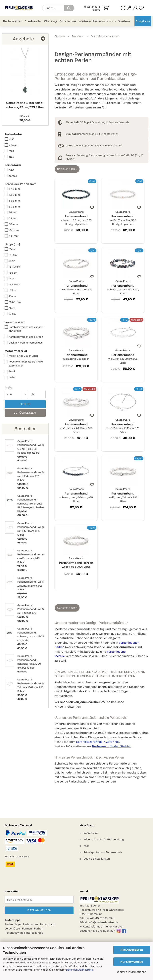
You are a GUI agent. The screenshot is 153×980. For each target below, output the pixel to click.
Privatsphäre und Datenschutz (103, 852)
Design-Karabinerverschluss (24, 343)
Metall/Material (16, 351)
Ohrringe (51, 21)
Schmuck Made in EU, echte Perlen (92, 134)
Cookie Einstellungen (97, 859)
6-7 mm (11, 212)
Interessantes (34, 933)
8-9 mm (11, 224)
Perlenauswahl (14, 933)
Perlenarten (30, 924)
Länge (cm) (12, 244)
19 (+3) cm (12, 284)
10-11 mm (12, 230)
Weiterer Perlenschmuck (97, 21)
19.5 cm (11, 290)
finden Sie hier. (112, 746)
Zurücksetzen (25, 413)
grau (9, 157)
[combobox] (67, 169)
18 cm (10, 261)
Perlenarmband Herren (76, 563)
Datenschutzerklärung (80, 970)
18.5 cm (11, 273)
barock (11, 176)
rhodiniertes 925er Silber (21, 356)
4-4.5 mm (12, 189)
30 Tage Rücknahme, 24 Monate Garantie (97, 122)
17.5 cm (11, 255)
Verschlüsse (12, 929)
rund (9, 170)
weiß (10, 139)
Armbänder (33, 21)
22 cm (10, 314)
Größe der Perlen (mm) (21, 184)
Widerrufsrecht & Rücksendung (104, 840)
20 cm (10, 296)
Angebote (143, 21)
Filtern (25, 404)
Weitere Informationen (132, 972)
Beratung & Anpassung (85, 155)
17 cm (10, 249)
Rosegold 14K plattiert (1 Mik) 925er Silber (24, 364)
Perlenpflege (13, 924)
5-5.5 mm (12, 201)
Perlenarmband (76, 218)
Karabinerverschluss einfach (24, 337)
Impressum (91, 833)
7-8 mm (11, 218)
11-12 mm (12, 236)
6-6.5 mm (12, 207)
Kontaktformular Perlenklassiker (103, 927)
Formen (27, 929)
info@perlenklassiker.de (103, 922)
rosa (9, 151)
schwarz (12, 145)
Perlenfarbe (13, 134)
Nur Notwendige (132, 962)
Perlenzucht (48, 924)
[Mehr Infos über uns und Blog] (123, 8)
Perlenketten (13, 21)
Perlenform (13, 165)
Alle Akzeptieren (132, 950)
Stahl (10, 371)
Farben (39, 929)
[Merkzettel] (141, 8)
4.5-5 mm (12, 195)
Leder (10, 377)
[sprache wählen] (129, 8)
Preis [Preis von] (8, 388)
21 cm (10, 308)
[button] (135, 8)
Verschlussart (15, 322)
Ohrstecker (68, 21)
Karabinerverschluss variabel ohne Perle (24, 329)
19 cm (10, 279)
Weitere (124, 21)
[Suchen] (69, 8)
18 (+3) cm (12, 267)
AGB (86, 846)
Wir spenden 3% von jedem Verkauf (94, 146)
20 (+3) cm (13, 302)
